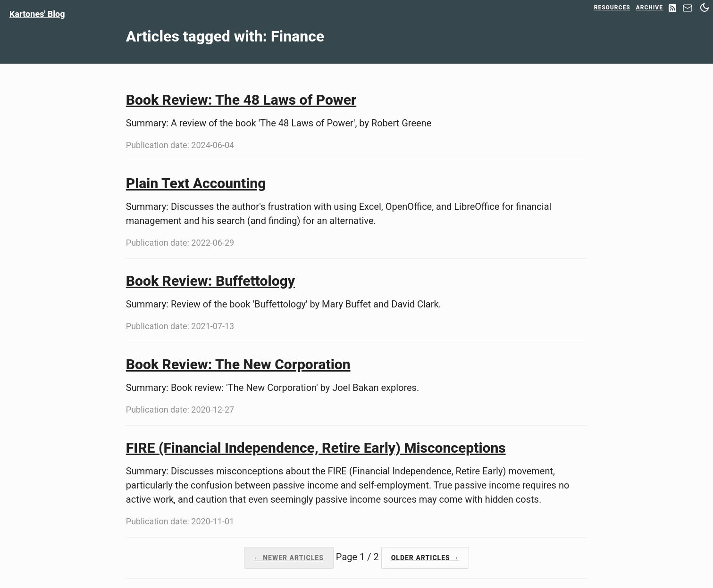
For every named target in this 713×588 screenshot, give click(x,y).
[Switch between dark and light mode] (705, 8)
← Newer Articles (289, 558)
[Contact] (688, 11)
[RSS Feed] (672, 9)
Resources (612, 8)
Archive (650, 8)
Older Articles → (425, 558)
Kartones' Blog (37, 14)
